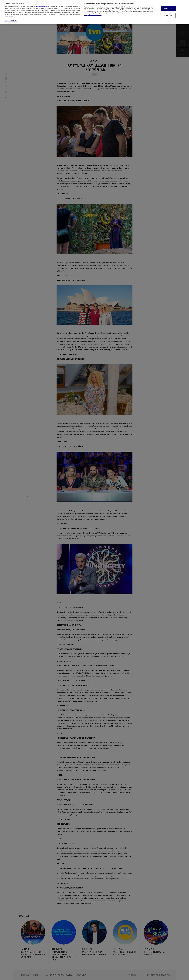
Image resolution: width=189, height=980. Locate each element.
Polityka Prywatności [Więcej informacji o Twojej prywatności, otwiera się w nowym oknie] (11, 21)
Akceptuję (168, 9)
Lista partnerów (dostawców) (93, 15)
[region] (94, 12)
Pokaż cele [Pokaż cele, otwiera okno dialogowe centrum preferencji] (168, 15)
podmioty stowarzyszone (42, 7)
